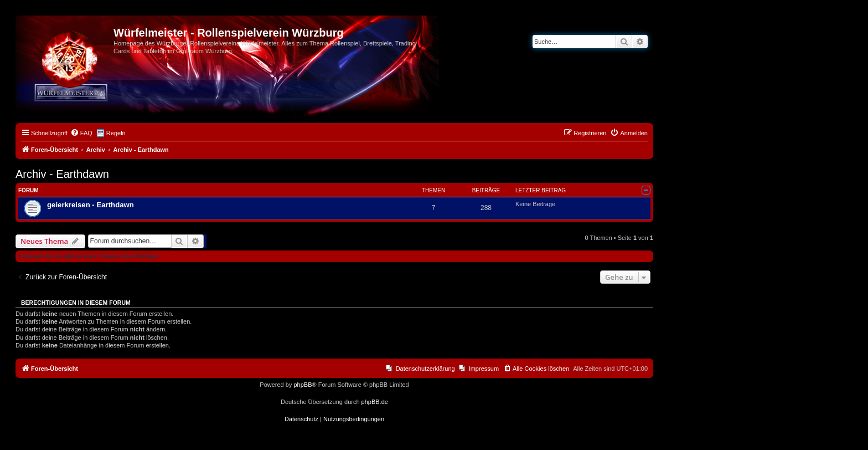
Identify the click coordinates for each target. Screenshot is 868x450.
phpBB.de (375, 402)
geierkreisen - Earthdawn (91, 205)
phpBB (303, 385)
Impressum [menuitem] (484, 369)
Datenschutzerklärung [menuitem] (425, 369)
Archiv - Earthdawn (62, 174)
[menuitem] (81, 133)
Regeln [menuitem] (116, 133)
